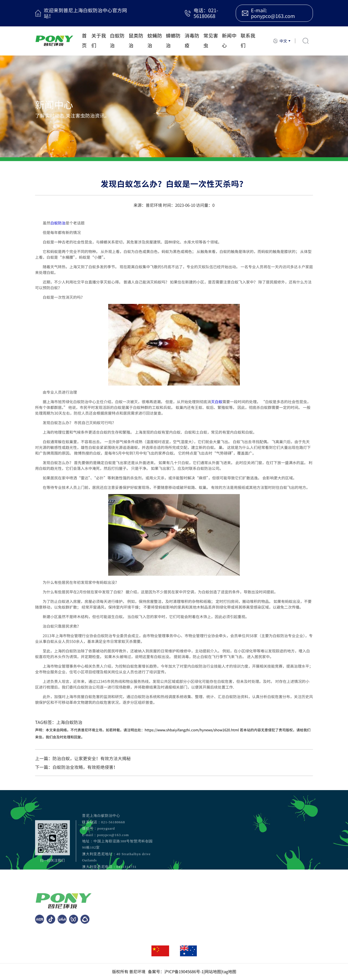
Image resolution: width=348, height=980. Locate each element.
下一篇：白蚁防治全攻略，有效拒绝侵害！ (76, 767)
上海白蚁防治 (69, 722)
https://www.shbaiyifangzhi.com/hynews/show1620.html (192, 730)
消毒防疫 (192, 40)
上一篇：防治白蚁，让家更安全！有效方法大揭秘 (83, 758)
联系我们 (248, 40)
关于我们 (99, 40)
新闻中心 (229, 40)
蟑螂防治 (173, 40)
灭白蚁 (217, 402)
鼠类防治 (136, 40)
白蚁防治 (117, 40)
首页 (84, 40)
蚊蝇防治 (155, 40)
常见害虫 (211, 40)
